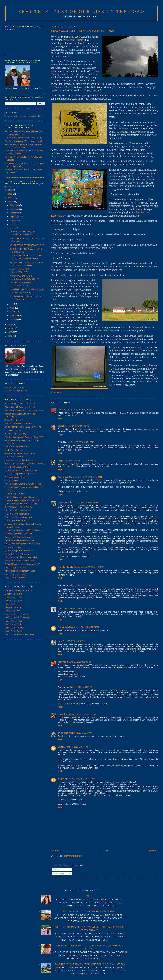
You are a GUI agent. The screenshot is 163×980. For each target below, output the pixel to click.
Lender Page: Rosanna (15, 628)
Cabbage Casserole (13, 430)
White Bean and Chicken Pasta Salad (21, 557)
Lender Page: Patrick (14, 624)
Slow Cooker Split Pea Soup (17, 447)
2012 (10, 194)
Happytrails (63, 662)
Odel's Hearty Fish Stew (15, 494)
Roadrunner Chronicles (68, 477)
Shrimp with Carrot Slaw (15, 477)
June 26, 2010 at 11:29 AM (87, 627)
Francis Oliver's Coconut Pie (17, 514)
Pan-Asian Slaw (11, 481)
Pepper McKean (65, 461)
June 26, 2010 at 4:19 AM (91, 477)
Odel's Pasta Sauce (13, 450)
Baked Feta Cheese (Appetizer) (18, 517)
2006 (10, 336)
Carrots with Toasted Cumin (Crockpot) (21, 470)
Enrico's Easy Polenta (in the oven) (20, 404)
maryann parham (65, 779)
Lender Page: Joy (12, 611)
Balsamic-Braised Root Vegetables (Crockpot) (24, 464)
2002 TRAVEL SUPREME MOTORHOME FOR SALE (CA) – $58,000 (90, 964)
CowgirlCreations (66, 714)
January (14, 320)
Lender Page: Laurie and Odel (18, 614)
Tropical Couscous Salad (15, 574)
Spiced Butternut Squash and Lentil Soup (22, 544)
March (13, 312)
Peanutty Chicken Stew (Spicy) (18, 467)
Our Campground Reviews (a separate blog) (24, 116)
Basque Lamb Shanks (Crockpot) (19, 537)
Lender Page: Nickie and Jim (17, 618)
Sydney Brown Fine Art (14, 387)
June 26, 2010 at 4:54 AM (87, 502)
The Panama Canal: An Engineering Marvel (23, 141)
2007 (10, 332)
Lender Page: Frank (13, 607)
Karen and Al (64, 410)
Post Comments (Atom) (73, 856)
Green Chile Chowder (14, 420)
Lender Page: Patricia (14, 621)
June (12, 228)
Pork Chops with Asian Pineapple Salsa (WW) (24, 437)
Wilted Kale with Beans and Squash (20, 407)
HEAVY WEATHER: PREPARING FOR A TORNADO (83, 31)
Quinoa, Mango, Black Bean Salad (19, 551)
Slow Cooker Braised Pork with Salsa (21, 460)
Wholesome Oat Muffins (15, 578)
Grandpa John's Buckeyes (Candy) (20, 497)
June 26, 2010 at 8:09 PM (80, 662)
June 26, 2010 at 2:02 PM (74, 641)
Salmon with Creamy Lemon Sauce (20, 561)
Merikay (61, 747)
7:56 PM (58, 393)
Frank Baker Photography (16, 391)
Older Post (154, 850)
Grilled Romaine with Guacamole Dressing (23, 427)
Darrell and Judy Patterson (70, 567)
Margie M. (62, 426)
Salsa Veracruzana (13, 547)
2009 (10, 324)
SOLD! (90, 896)
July (12, 224)
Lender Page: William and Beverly (19, 635)
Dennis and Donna (66, 609)
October (14, 213)
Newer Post (56, 850)
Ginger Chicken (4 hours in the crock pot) (22, 564)
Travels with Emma (66, 627)
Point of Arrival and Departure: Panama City (23, 138)
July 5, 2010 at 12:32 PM (85, 779)
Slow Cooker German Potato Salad (20, 453)
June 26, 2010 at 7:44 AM (81, 586)
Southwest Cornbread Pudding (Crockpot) (23, 530)
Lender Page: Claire (13, 601)
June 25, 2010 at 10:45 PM (84, 461)
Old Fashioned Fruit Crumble (17, 554)
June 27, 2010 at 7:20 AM (85, 714)
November (15, 209)
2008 (10, 328)
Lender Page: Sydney (14, 631)
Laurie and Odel (65, 502)
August (13, 221)
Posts (56, 869)
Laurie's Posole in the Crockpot (18, 424)
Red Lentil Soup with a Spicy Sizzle (20, 474)
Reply (60, 418)
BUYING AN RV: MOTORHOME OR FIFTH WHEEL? (90, 912)
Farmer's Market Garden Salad (18, 511)
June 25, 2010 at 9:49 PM (78, 426)
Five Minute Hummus (14, 457)
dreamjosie (63, 733)
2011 (10, 198)
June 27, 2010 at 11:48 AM (80, 733)
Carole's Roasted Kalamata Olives (19, 540)
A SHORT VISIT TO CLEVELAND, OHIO (27, 245)
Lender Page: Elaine (13, 604)
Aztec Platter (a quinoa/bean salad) (20, 571)
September (15, 217)
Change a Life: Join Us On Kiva (18, 590)
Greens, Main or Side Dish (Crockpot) (21, 504)
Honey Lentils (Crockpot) (15, 434)
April (12, 308)
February (14, 316)
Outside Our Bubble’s (74, 40)
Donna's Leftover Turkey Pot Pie (18, 507)
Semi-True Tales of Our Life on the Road (82, 12)
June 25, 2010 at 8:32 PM (81, 410)
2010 (10, 202)
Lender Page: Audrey (14, 594)
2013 (10, 190)
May (12, 304)
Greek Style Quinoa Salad (16, 521)
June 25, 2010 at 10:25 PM (82, 442)
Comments (58, 874)
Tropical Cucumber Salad (15, 568)
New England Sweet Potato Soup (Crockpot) (24, 410)
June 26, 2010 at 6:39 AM (94, 567)
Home (105, 850)
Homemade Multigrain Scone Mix (19, 534)
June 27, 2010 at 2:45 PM (77, 747)
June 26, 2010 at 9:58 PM (81, 687)
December (15, 205)
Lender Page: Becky (13, 597)
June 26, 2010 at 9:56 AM (86, 609)
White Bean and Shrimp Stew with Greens (23, 484)
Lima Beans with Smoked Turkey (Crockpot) (23, 500)
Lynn (60, 641)
